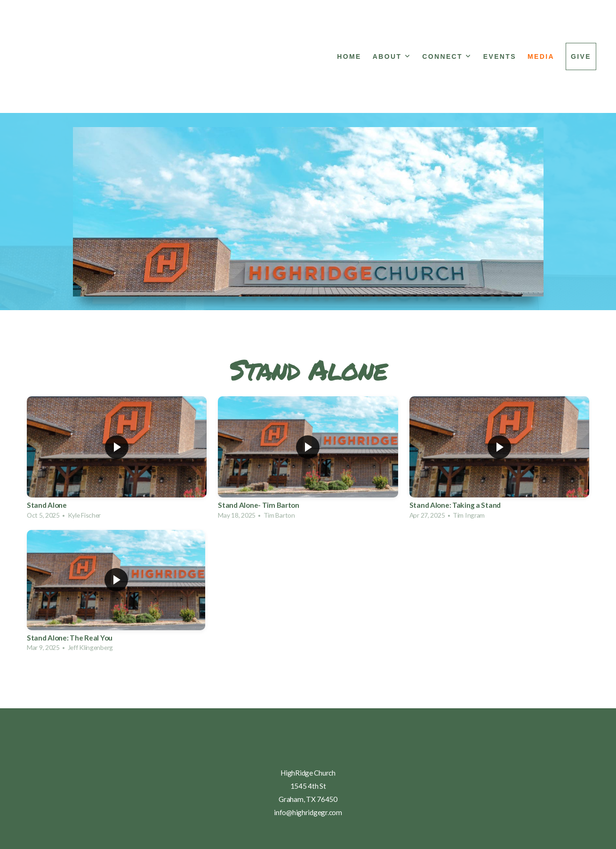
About (392, 56)
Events (500, 56)
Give (581, 56)
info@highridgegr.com (308, 812)
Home (349, 56)
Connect (447, 56)
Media (541, 56)
